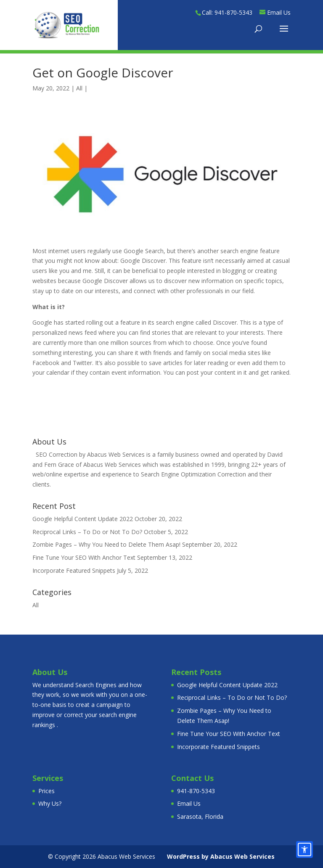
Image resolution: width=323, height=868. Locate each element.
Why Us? (50, 803)
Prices (46, 791)
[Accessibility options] (304, 849)
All (79, 88)
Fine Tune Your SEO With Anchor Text (84, 557)
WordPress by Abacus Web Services (221, 856)
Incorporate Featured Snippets (74, 570)
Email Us (189, 803)
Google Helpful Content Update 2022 (83, 519)
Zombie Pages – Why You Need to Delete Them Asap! (106, 544)
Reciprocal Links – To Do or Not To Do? (87, 532)
